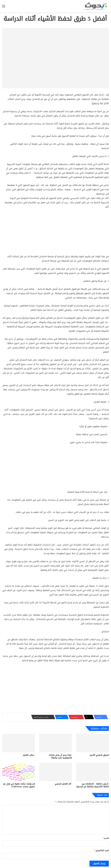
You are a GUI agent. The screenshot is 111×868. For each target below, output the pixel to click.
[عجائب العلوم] (18, 743)
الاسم (106, 838)
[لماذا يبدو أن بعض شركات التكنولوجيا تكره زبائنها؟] (55, 743)
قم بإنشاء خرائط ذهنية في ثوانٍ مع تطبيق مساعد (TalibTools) (19, 785)
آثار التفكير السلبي (63, 784)
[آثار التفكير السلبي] (55, 772)
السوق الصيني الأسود (99, 755)
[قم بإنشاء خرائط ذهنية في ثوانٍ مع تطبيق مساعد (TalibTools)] (18, 772)
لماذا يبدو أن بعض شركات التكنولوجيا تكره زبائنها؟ (60, 756)
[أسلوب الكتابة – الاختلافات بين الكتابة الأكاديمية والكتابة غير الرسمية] (92, 772)
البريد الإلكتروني (102, 850)
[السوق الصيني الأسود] (92, 743)
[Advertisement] (55, 233)
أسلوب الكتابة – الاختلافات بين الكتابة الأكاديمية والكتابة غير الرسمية (93, 785)
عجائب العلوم (29, 755)
